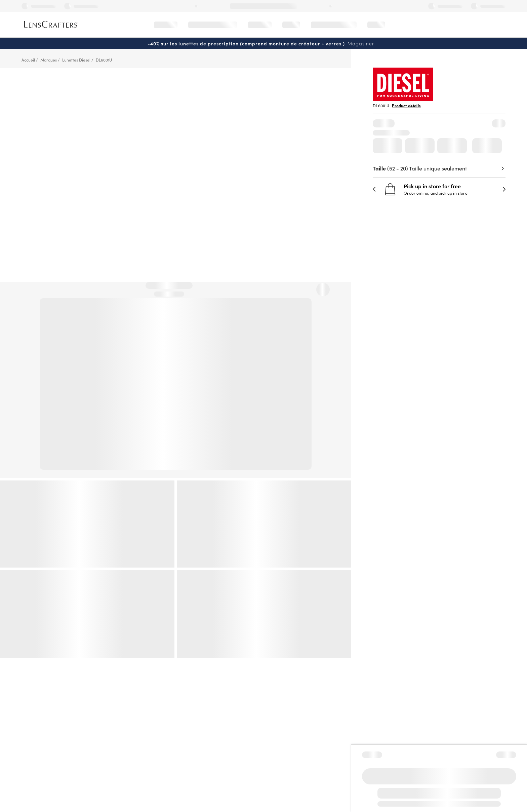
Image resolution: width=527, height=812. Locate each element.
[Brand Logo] (403, 99)
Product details (406, 106)
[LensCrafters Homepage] (51, 24)
